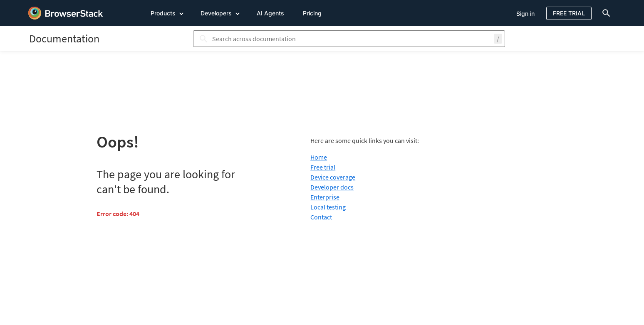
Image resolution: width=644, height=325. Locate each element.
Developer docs (332, 187)
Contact (321, 217)
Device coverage (333, 177)
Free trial (323, 167)
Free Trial (569, 13)
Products (167, 13)
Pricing (312, 13)
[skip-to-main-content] (34, 8)
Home (319, 157)
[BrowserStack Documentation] (64, 38)
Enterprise (325, 197)
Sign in (525, 14)
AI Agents (270, 13)
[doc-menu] (604, 13)
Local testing (328, 207)
